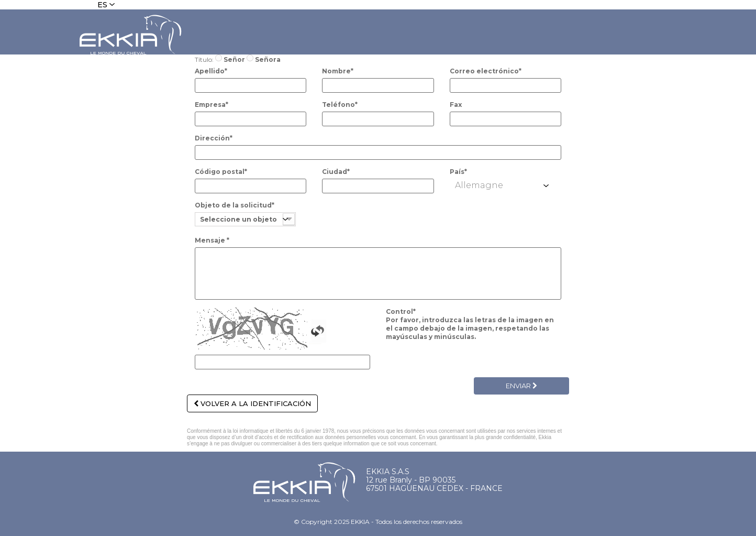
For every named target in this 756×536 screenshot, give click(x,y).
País (458, 172)
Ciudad (336, 172)
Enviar (521, 386)
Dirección (214, 138)
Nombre (338, 71)
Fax (456, 105)
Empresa (212, 105)
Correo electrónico (486, 71)
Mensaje (212, 240)
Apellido (211, 71)
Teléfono (340, 105)
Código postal (221, 172)
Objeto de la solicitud (235, 205)
